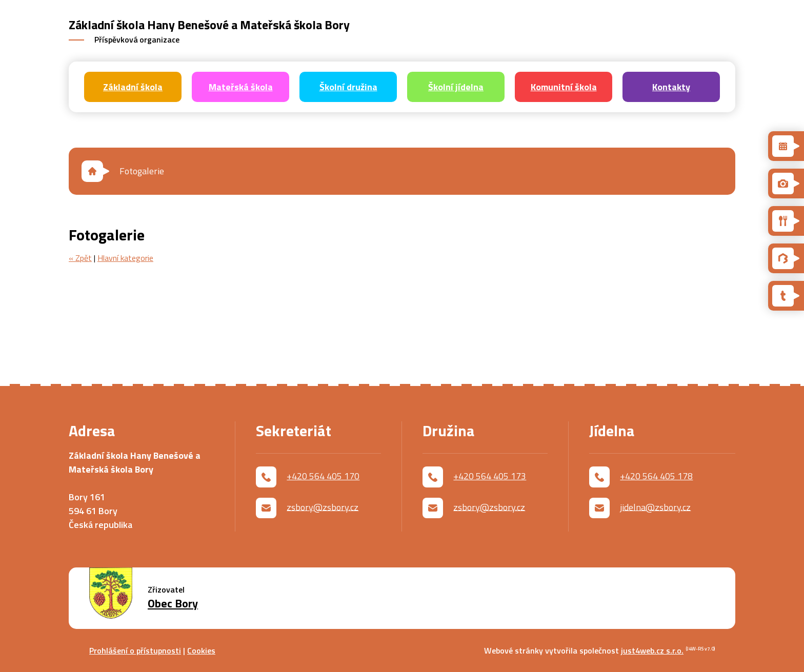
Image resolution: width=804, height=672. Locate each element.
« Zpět (80, 258)
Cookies (201, 650)
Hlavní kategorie (125, 258)
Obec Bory (173, 604)
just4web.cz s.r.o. (652, 650)
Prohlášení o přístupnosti (135, 650)
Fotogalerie (142, 171)
